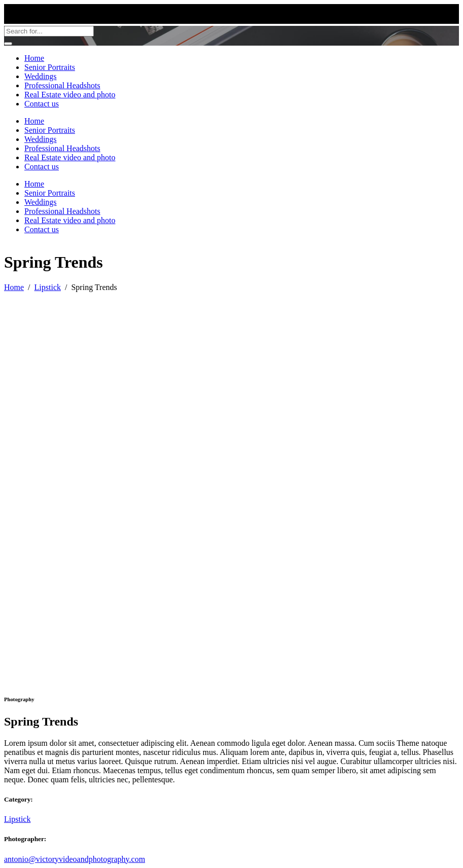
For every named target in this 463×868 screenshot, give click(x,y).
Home (14, 287)
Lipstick (48, 287)
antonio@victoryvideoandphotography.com (75, 859)
